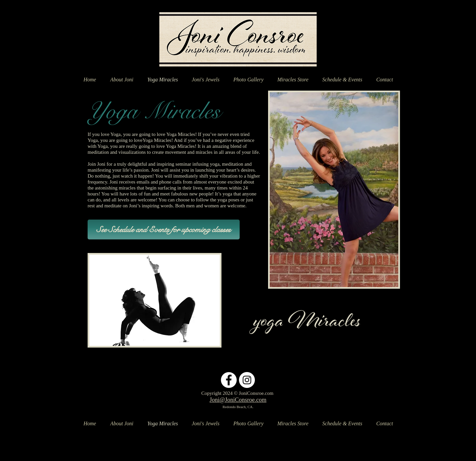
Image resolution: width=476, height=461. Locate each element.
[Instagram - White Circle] (247, 380)
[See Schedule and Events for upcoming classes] (164, 230)
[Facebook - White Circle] (229, 380)
